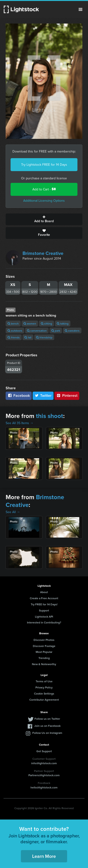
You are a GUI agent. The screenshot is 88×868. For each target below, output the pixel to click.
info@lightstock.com (44, 763)
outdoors (15, 331)
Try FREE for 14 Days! (44, 604)
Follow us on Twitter (47, 719)
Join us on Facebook (47, 726)
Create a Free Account (44, 598)
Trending (44, 658)
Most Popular (44, 652)
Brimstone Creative (43, 253)
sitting (46, 323)
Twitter (43, 396)
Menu (80, 9)
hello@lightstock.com (44, 787)
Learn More (44, 856)
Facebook (19, 396)
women (30, 323)
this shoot (50, 416)
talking (63, 323)
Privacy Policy (44, 687)
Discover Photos (44, 640)
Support (44, 610)
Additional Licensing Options (44, 201)
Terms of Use (44, 681)
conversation (37, 331)
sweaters (72, 331)
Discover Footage (44, 646)
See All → (13, 512)
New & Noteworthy (44, 664)
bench (13, 323)
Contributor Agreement (44, 700)
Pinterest (67, 396)
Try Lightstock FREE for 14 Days (44, 165)
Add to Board (44, 219)
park (56, 331)
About (44, 592)
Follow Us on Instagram (47, 733)
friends (14, 337)
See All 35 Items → (19, 423)
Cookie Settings (44, 693)
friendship (44, 337)
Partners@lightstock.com (44, 775)
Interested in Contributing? (44, 622)
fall (28, 337)
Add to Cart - (44, 189)
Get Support (44, 751)
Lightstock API (44, 617)
